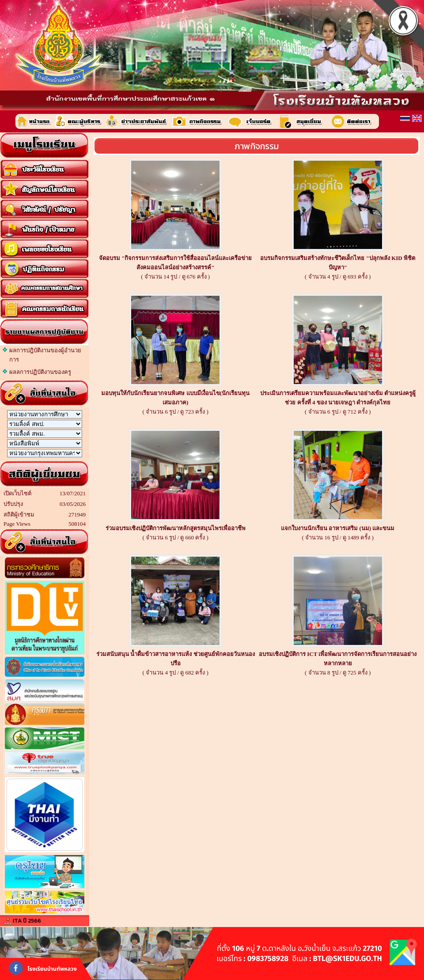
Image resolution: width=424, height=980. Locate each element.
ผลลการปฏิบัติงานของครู (40, 372)
